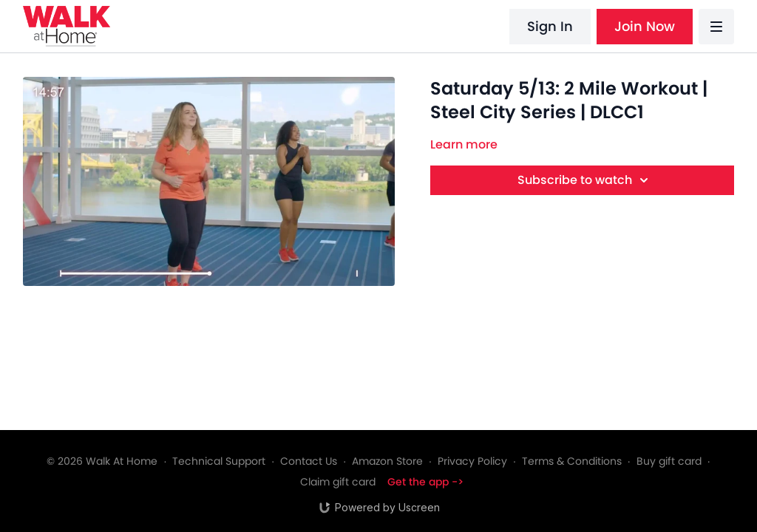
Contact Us (309, 461)
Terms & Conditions (572, 461)
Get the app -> (425, 482)
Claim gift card (338, 482)
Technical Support (219, 461)
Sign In (550, 26)
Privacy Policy (472, 461)
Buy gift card (669, 461)
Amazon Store (387, 461)
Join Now (645, 26)
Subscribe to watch (585, 180)
